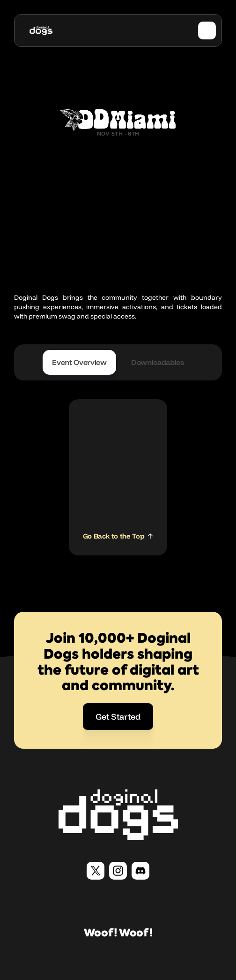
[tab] (79, 362)
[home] (41, 30)
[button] (207, 30)
